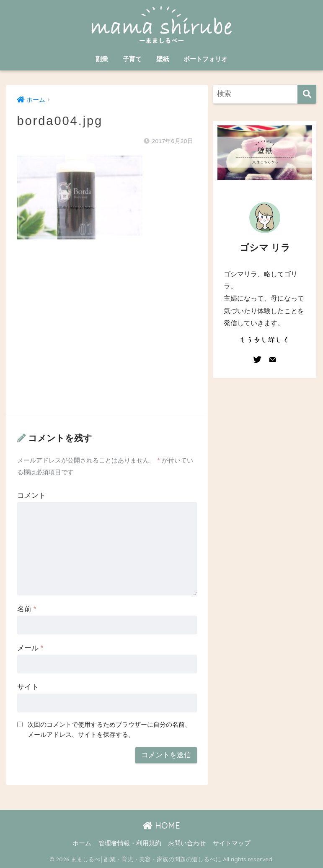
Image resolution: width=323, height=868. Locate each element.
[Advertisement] (107, 335)
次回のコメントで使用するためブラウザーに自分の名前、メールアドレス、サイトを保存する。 (109, 730)
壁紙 (163, 59)
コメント (31, 495)
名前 (27, 609)
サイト (28, 687)
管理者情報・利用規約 (130, 843)
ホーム (82, 843)
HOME (161, 825)
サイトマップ (232, 843)
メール (30, 648)
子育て (132, 59)
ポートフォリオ (205, 59)
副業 (102, 59)
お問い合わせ (187, 843)
